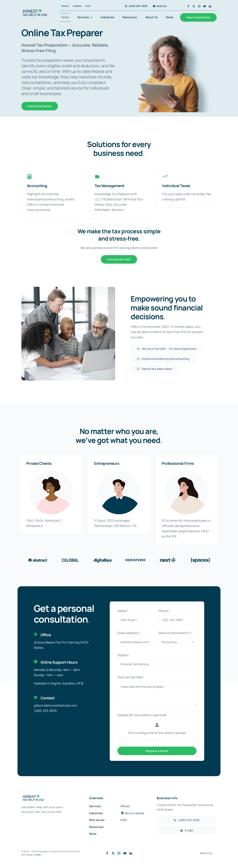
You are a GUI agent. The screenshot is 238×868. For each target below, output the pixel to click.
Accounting (37, 186)
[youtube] (205, 6)
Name (123, 611)
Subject (123, 655)
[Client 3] (103, 559)
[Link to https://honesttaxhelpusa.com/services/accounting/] (29, 177)
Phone (164, 611)
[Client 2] (70, 559)
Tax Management (110, 186)
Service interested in (175, 633)
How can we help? (130, 677)
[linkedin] (210, 6)
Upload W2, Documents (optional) (142, 715)
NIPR (38, 855)
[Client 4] (135, 559)
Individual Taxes (176, 186)
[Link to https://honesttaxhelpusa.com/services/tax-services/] (97, 177)
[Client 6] (200, 559)
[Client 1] (38, 559)
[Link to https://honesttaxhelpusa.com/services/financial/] (165, 177)
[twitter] (194, 6)
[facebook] (188, 6)
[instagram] (199, 6)
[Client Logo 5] (168, 559)
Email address (129, 633)
